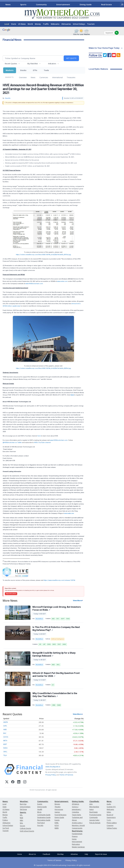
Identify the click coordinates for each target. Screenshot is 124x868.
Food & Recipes (60, 815)
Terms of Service (54, 860)
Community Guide (44, 815)
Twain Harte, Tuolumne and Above (77, 817)
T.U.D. (109, 820)
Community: (43, 801)
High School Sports (27, 831)
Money (38, 24)
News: (5, 801)
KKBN (57, 828)
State (14, 24)
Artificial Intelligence (58, 639)
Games (57, 812)
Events (40, 804)
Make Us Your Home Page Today (104, 48)
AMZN (6, 722)
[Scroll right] (122, 4)
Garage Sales (94, 820)
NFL (21, 815)
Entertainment (63, 4)
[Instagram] (25, 782)
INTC (58, 619)
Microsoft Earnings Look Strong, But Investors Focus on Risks (57, 608)
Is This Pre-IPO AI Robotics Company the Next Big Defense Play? (56, 629)
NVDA (68, 619)
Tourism (91, 24)
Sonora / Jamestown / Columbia (77, 809)
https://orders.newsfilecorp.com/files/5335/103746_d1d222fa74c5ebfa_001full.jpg (43, 255)
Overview (23, 77)
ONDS (54, 644)
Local (7, 24)
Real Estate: (77, 831)
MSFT (63, 619)
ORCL (58, 665)
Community (41, 4)
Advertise (74, 854)
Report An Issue (101, 854)
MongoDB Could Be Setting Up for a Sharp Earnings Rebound (54, 654)
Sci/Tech (6, 828)
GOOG (6, 737)
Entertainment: (62, 801)
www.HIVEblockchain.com (34, 284)
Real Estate (106, 4)
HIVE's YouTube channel (42, 443)
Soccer (22, 826)
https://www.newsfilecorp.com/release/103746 (59, 580)
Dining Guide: (78, 801)
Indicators (52, 64)
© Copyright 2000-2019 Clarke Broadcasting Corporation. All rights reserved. (62, 865)
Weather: (24, 801)
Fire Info (40, 825)
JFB (40, 644)
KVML (57, 823)
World (30, 24)
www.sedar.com (62, 281)
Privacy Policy (51, 775)
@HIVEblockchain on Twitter (12, 443)
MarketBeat (39, 619)
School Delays (79, 24)
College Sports (25, 828)
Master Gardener (78, 847)
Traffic (46, 24)
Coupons (110, 825)
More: (109, 801)
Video (109, 812)
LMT (44, 644)
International (57, 77)
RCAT (59, 644)
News (8, 4)
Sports (23, 4)
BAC (5, 733)
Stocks (23, 70)
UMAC (64, 644)
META (5, 741)
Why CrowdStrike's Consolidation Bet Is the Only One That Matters (55, 695)
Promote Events (95, 815)
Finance (75, 836)
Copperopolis (77, 828)
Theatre (58, 807)
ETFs (35, 70)
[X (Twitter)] (7, 782)
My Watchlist (33, 64)
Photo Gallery (112, 823)
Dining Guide (86, 4)
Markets (10, 70)
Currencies (44, 77)
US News (22, 24)
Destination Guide (44, 817)
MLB (21, 818)
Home (20, 854)
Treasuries (71, 77)
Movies (57, 804)
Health (40, 809)
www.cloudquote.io (53, 767)
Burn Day (23, 804)
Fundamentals (77, 834)
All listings (75, 804)
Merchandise (94, 807)
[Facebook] (13, 782)
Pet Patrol (41, 823)
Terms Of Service (66, 775)
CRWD (54, 705)
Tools (46, 70)
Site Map (60, 854)
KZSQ (57, 825)
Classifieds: (94, 801)
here (39, 436)
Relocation (76, 844)
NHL (21, 823)
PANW (59, 705)
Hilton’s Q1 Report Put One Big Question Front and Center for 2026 (56, 675)
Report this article (11, 594)
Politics (5, 820)
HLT (53, 685)
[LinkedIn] (19, 782)
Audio (109, 804)
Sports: (23, 812)
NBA (21, 820)
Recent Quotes (11, 64)
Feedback (46, 854)
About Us (32, 854)
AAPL (5, 726)
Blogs (39, 812)
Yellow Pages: (112, 828)
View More (77, 600)
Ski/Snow (23, 809)
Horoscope (59, 809)
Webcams (55, 24)
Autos (91, 809)
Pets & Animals (95, 823)
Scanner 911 (111, 807)
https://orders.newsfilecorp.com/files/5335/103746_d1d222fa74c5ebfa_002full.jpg (43, 368)
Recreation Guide (44, 820)
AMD (53, 619)
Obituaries (66, 24)
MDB (53, 665)
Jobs (91, 804)
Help (86, 854)
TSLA (5, 755)
